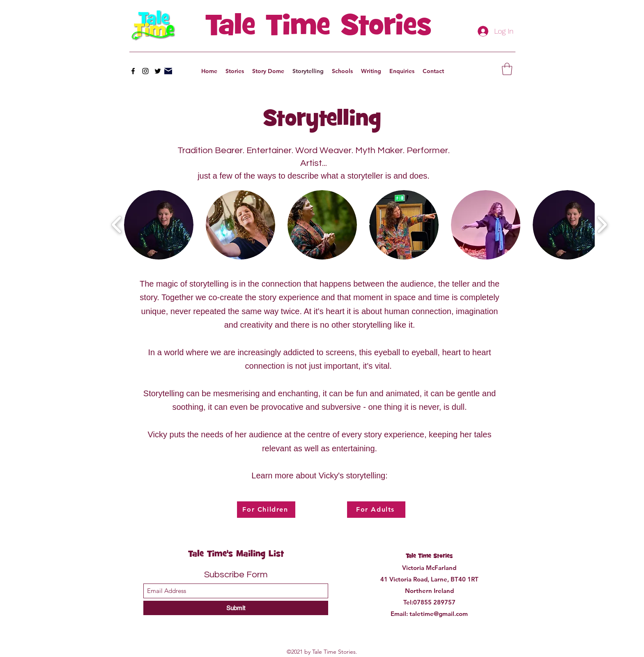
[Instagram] (145, 71)
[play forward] (602, 225)
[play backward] (117, 225)
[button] (507, 69)
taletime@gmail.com (439, 614)
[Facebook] (133, 71)
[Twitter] (158, 71)
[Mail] (168, 71)
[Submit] (236, 608)
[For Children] (266, 510)
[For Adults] (376, 510)
